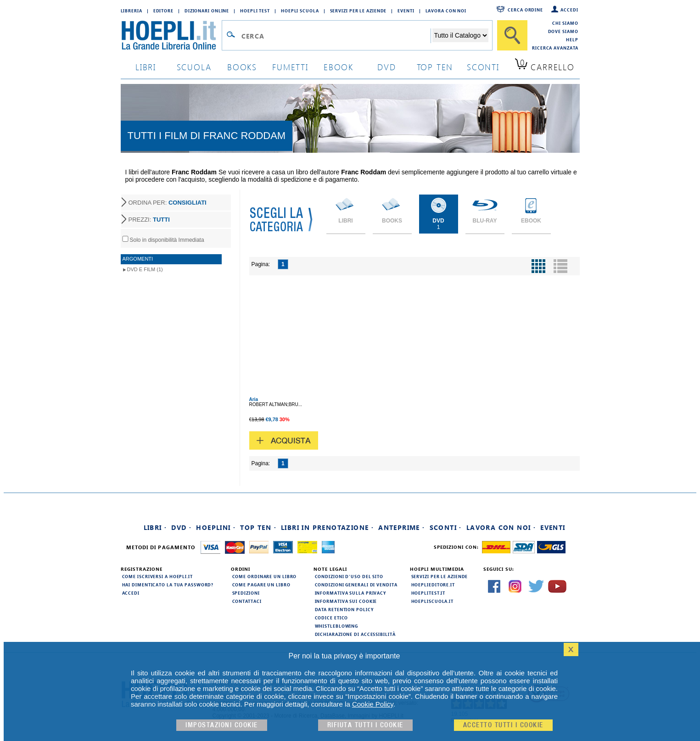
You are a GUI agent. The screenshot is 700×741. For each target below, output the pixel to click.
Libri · (155, 527)
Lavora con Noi (446, 11)
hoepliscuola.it (433, 601)
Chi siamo (565, 23)
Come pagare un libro (261, 585)
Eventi (406, 11)
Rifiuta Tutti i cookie (365, 725)
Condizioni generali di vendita (356, 585)
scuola (194, 67)
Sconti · (446, 527)
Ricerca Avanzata (555, 48)
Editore (163, 11)
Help (572, 39)
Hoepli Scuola (300, 11)
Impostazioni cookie (222, 725)
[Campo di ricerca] (336, 36)
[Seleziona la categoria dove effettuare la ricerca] (460, 35)
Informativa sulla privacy (351, 593)
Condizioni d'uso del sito (349, 576)
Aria (254, 399)
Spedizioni (246, 593)
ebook (339, 67)
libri (146, 67)
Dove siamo (563, 31)
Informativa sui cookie (346, 601)
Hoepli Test (255, 11)
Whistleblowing (337, 626)
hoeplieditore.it (433, 585)
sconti (483, 67)
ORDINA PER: (168, 203)
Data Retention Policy (344, 609)
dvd (386, 67)
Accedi (569, 10)
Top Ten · (258, 527)
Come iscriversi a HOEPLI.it (157, 576)
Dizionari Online (207, 11)
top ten (435, 67)
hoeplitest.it (428, 593)
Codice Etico (332, 618)
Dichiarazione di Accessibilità (355, 634)
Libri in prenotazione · (327, 527)
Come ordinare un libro (265, 576)
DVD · (181, 527)
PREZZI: (149, 220)
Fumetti (290, 67)
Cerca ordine (525, 10)
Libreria (132, 11)
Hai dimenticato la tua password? (168, 585)
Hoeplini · (216, 527)
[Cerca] (512, 35)
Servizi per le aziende (358, 11)
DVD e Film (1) (145, 269)
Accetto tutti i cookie (503, 725)
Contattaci (247, 601)
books (242, 67)
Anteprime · (401, 527)
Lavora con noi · (501, 527)
